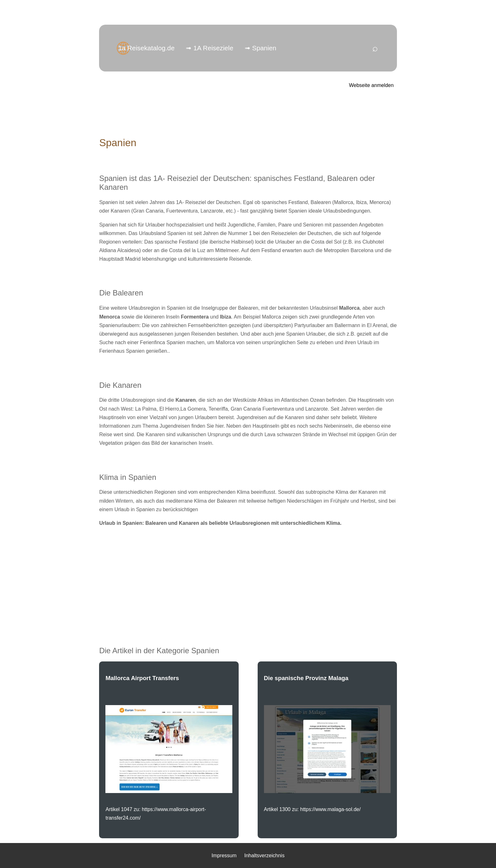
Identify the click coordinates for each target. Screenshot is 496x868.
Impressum (224, 856)
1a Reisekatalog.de (146, 48)
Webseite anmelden (371, 85)
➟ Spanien (261, 48)
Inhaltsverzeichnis (264, 856)
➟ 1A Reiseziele (210, 48)
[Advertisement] (248, 577)
